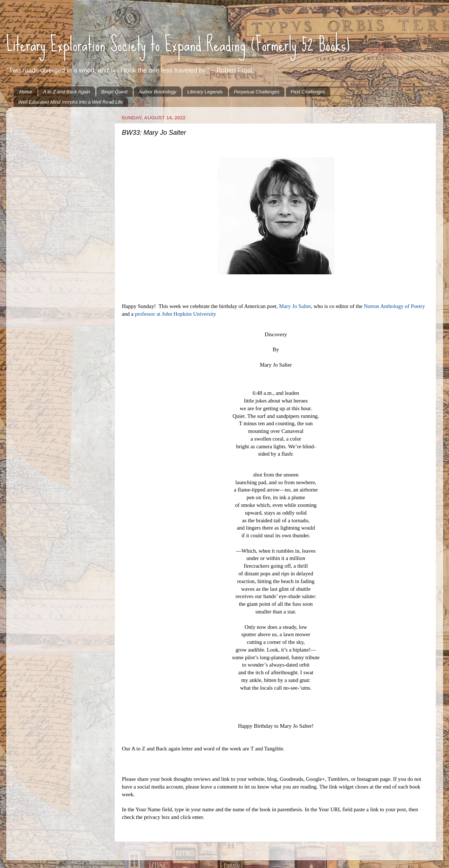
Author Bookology (157, 92)
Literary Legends (205, 92)
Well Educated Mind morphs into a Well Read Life (71, 102)
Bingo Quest (114, 92)
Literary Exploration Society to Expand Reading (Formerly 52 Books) (178, 44)
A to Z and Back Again (67, 92)
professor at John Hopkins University (176, 314)
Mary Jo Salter (295, 306)
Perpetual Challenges (257, 92)
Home (26, 92)
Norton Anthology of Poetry (394, 306)
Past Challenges (308, 92)
